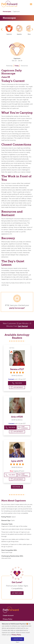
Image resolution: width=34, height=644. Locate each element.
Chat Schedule (23, 427)
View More (17, 487)
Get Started (23, 326)
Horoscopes (7, 11)
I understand (17, 639)
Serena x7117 (17, 369)
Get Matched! (17, 593)
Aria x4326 (17, 417)
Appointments (17, 387)
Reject (17, 642)
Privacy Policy (17, 635)
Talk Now (17, 383)
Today (17, 66)
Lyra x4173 (17, 461)
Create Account (8, 615)
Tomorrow (24, 66)
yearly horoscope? (17, 308)
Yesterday (9, 66)
